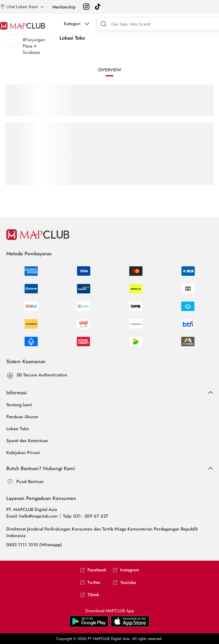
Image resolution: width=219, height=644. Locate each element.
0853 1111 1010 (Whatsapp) (34, 545)
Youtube (124, 583)
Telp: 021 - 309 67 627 (86, 516)
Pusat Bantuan (30, 481)
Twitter (90, 583)
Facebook (93, 570)
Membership (64, 7)
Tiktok (90, 595)
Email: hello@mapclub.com (32, 516)
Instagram (126, 570)
